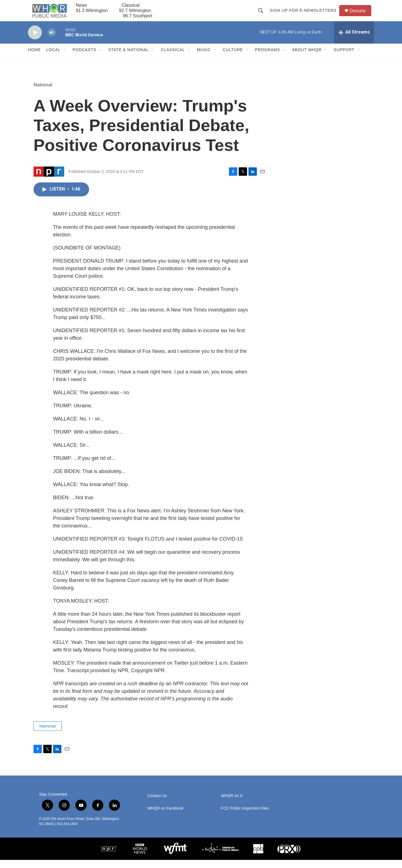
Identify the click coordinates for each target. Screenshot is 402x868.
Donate (360, 15)
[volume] (52, 41)
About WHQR (307, 58)
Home (34, 58)
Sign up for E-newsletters (305, 15)
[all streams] (354, 41)
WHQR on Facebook (165, 817)
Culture (233, 58)
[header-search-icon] (262, 15)
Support (344, 58)
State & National (129, 58)
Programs (267, 58)
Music (204, 58)
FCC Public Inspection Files (245, 817)
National (43, 93)
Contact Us (157, 804)
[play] (35, 41)
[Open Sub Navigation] (65, 58)
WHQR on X (232, 804)
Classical (173, 58)
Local (53, 58)
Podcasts (84, 58)
